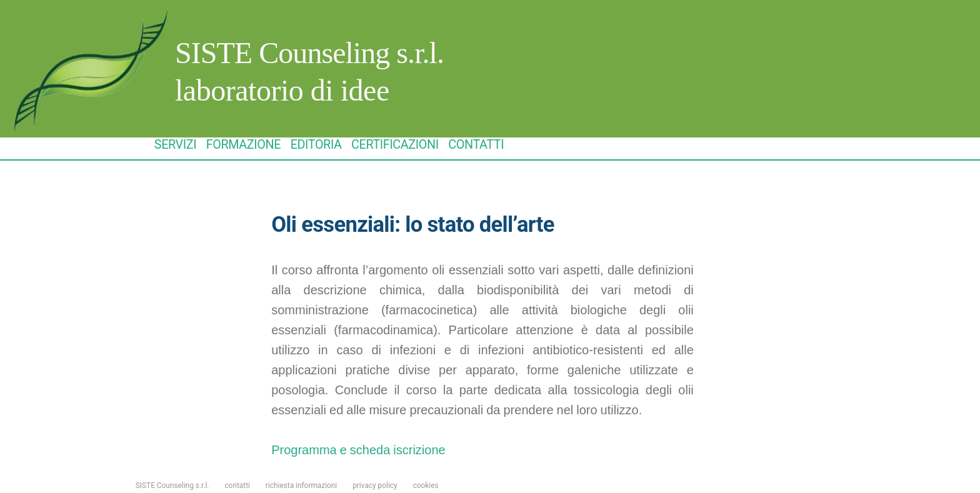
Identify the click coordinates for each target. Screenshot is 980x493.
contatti (237, 486)
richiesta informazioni (301, 486)
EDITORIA (316, 145)
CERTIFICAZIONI (395, 145)
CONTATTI (476, 145)
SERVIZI (175, 145)
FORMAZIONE (243, 145)
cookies (426, 486)
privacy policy (375, 486)
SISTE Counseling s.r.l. (309, 53)
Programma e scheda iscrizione (358, 450)
